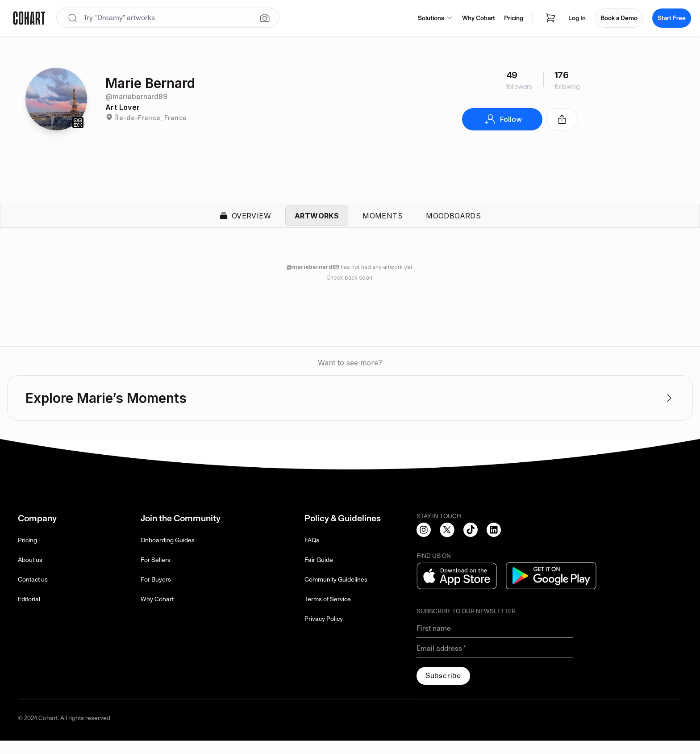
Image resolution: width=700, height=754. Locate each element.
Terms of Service (328, 613)
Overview (245, 222)
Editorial (29, 613)
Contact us (33, 593)
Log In (577, 18)
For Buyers (156, 593)
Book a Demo (619, 18)
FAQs (312, 554)
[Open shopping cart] (550, 18)
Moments (383, 222)
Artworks (317, 222)
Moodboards (453, 222)
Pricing (514, 18)
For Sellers (156, 573)
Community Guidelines (336, 593)
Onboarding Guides (168, 554)
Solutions (435, 18)
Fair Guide (319, 573)
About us (30, 573)
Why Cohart (479, 18)
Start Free (672, 18)
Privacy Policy (324, 632)
